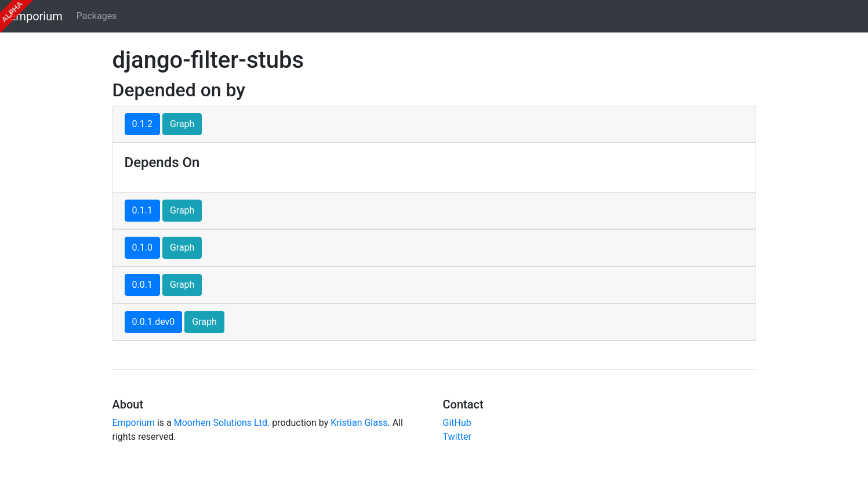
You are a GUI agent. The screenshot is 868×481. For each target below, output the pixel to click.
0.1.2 (142, 124)
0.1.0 (142, 247)
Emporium (36, 16)
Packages (97, 16)
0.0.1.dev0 (154, 322)
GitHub (457, 423)
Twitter (457, 437)
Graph (182, 124)
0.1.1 (142, 210)
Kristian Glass (359, 423)
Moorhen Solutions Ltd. (222, 423)
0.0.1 (142, 285)
